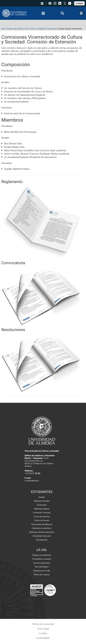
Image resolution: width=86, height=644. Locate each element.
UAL (3, 29)
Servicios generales (42, 563)
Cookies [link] (43, 633)
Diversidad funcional (42, 536)
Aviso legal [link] (43, 628)
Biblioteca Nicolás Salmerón (42, 532)
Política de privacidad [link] (43, 624)
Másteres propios (42, 509)
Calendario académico (42, 528)
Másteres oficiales (42, 501)
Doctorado (42, 505)
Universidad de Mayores (42, 524)
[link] (79, 3)
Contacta (79, 3)
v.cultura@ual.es (32, 481)
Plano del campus (42, 574)
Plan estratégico (42, 567)
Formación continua (42, 512)
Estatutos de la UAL (42, 571)
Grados (42, 497)
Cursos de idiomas (42, 516)
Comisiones (51, 29)
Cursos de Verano (42, 520)
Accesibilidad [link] (43, 638)
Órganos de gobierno (42, 555)
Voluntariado (42, 540)
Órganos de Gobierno (15, 29)
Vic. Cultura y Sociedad (35, 29)
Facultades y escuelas (42, 559)
